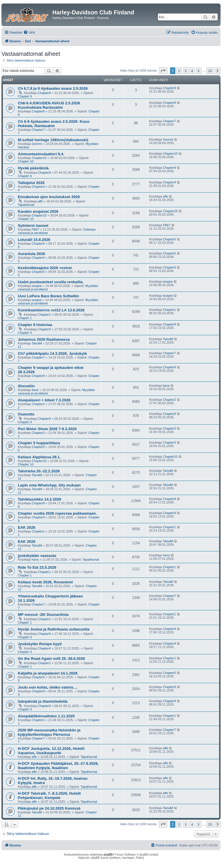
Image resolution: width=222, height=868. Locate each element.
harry (35, 559)
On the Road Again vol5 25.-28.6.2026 (51, 659)
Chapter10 (39, 158)
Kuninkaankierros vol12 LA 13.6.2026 (51, 310)
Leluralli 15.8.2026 (34, 240)
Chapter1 (44, 315)
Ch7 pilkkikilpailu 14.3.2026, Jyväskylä (52, 353)
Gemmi (37, 144)
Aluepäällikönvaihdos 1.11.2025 (46, 716)
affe (40, 201)
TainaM (37, 343)
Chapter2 (38, 404)
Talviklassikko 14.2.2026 (40, 499)
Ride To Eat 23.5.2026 (37, 567)
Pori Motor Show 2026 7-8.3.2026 (47, 429)
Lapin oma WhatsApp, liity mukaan (49, 485)
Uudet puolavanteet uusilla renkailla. (51, 282)
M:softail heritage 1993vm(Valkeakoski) (53, 140)
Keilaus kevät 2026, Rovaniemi (45, 582)
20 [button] (210, 71)
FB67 (35, 229)
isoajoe (37, 286)
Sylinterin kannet (33, 226)
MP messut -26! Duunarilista (43, 615)
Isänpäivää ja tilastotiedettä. (43, 701)
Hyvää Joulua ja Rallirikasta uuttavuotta (54, 629)
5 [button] (199, 71)
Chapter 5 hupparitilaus (39, 443)
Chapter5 (38, 244)
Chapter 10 (26, 161)
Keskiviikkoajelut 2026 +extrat (45, 268)
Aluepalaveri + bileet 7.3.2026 (44, 400)
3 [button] (186, 71)
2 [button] (179, 71)
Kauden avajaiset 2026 (38, 211)
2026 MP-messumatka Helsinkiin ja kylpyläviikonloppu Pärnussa (49, 732)
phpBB (108, 855)
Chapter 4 (25, 652)
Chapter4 (38, 187)
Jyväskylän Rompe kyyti (40, 644)
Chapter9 (44, 93)
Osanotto (26, 414)
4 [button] (192, 71)
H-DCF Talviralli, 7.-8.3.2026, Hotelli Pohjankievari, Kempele (49, 796)
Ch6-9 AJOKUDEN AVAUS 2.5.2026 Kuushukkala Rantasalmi (49, 105)
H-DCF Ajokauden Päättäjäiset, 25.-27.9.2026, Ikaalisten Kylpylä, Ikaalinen (58, 766)
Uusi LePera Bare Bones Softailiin (48, 296)
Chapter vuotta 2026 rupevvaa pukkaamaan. (57, 513)
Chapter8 (38, 111)
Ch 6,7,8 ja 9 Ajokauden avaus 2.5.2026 (53, 88)
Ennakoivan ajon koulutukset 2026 (49, 197)
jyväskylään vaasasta (37, 556)
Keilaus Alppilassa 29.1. (39, 457)
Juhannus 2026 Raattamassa (44, 339)
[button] (163, 71)
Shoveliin (26, 386)
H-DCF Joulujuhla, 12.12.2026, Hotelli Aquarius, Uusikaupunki (51, 751)
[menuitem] (29, 32)
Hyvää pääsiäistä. (34, 168)
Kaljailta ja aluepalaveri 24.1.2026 (48, 673)
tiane (35, 390)
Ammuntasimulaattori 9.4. (41, 154)
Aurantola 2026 (31, 254)
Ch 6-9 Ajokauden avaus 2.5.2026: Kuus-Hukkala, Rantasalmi (54, 124)
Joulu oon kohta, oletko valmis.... (48, 687)
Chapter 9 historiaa (35, 325)
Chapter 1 (25, 318)
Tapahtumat (26, 205)
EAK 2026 (27, 527)
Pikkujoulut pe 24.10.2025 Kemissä (49, 808)
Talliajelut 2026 (31, 183)
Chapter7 (38, 130)
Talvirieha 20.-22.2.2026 (39, 471)
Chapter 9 (25, 96)
